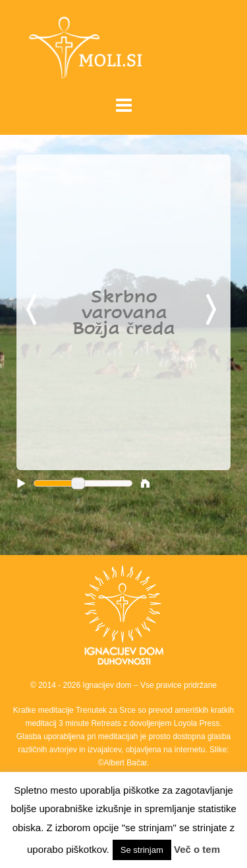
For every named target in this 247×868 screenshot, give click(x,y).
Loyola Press (197, 723)
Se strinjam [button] (142, 850)
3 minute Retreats (91, 723)
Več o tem (197, 849)
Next (213, 310)
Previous (34, 310)
